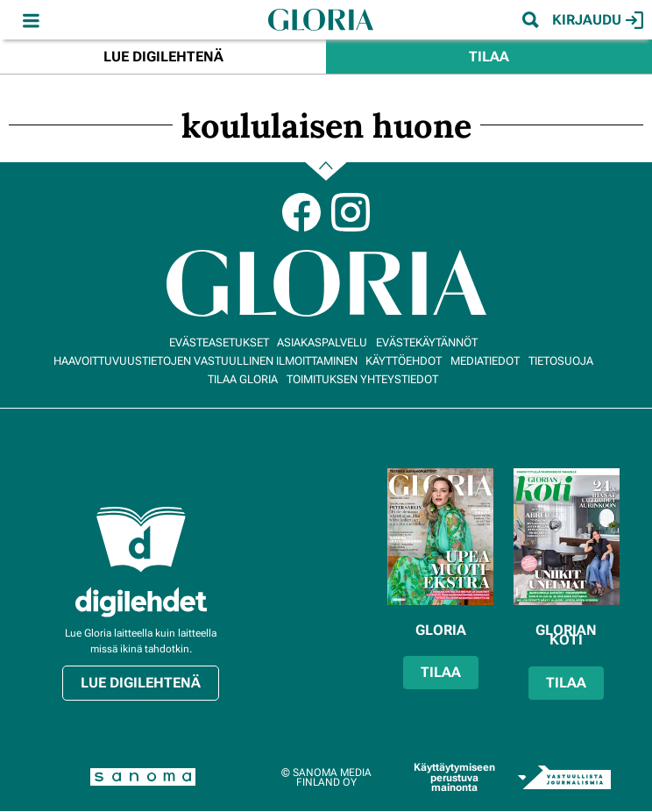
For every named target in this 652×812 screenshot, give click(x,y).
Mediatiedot (485, 361)
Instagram (351, 212)
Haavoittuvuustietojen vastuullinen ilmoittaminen (206, 361)
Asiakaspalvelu (322, 342)
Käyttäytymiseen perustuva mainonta (454, 777)
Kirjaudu (598, 20)
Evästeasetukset (219, 342)
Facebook (301, 212)
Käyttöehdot (404, 361)
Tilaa (489, 57)
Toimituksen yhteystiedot (362, 379)
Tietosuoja (561, 361)
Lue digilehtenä (163, 57)
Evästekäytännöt (427, 342)
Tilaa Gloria (243, 379)
